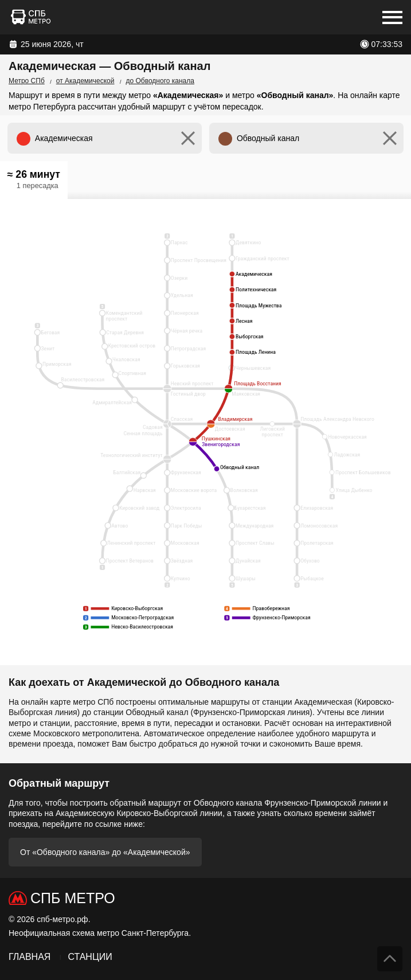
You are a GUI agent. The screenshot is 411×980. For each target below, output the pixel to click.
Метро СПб (27, 81)
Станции (90, 957)
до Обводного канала (160, 81)
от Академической (85, 81)
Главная (30, 957)
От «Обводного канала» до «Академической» (105, 852)
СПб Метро (73, 898)
